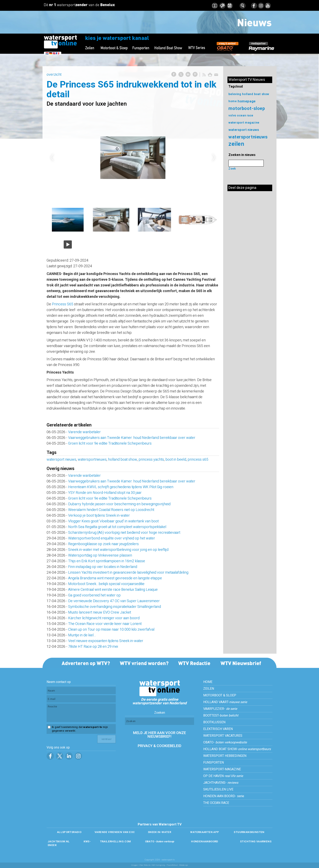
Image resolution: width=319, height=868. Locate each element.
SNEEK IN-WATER (159, 832)
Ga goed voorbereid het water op (94, 595)
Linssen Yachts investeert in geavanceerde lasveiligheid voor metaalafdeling (128, 573)
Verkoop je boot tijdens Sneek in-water (99, 516)
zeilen (236, 144)
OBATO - (160, 841)
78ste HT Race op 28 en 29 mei (93, 647)
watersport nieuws (61, 460)
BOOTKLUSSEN (214, 722)
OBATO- (225, 742)
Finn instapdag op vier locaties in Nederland (103, 567)
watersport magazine (244, 123)
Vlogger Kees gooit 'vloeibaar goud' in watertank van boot (113, 521)
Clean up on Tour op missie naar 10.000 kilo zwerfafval (111, 630)
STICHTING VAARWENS (256, 841)
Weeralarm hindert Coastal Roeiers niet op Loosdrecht (113, 510)
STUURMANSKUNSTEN (249, 832)
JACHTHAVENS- (221, 783)
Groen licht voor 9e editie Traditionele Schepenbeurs (110, 443)
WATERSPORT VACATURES (223, 736)
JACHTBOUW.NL (59, 841)
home (233, 101)
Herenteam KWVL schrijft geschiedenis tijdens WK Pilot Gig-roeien (121, 487)
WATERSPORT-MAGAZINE (222, 769)
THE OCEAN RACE (216, 803)
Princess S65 (63, 304)
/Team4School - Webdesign (177, 865)
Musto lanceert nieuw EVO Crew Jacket (100, 612)
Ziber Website (145, 865)
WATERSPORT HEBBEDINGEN (225, 756)
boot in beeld (176, 460)
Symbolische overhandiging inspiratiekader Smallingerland (115, 607)
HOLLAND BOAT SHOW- (237, 749)
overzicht (54, 75)
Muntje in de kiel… (82, 635)
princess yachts (151, 460)
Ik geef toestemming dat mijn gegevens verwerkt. (80, 729)
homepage (247, 101)
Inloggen (134, 865)
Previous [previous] (52, 158)
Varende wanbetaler (84, 432)
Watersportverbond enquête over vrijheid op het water (112, 538)
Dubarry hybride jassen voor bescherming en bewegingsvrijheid (119, 504)
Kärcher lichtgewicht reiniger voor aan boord (104, 618)
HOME (208, 682)
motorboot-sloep (247, 108)
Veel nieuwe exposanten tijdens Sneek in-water (106, 641)
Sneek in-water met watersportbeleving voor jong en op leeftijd (118, 550)
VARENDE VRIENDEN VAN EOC (115, 832)
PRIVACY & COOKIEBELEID (159, 746)
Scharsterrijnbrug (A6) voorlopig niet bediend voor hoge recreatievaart (124, 533)
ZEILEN (209, 689)
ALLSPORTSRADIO (69, 832)
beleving (235, 94)
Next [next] (214, 158)
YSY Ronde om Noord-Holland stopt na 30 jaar (105, 493)
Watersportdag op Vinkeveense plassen (100, 555)
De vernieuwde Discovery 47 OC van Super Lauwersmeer (114, 601)
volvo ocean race (241, 116)
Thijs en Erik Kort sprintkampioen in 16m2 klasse (107, 561)
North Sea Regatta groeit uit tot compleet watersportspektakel (117, 527)
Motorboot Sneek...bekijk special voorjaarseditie (106, 584)
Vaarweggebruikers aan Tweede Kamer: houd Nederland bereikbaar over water (132, 438)
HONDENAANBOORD (205, 841)
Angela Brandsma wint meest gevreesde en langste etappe (115, 578)
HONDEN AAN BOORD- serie (224, 796)
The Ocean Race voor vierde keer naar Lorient (105, 624)
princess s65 (198, 460)
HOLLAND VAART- (225, 702)
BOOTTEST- (221, 716)
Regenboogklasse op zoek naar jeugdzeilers (103, 544)
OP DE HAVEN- (223, 776)
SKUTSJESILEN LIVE (218, 789)
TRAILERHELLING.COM (115, 841)
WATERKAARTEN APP (205, 832)
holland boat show (123, 460)
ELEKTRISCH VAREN (218, 729)
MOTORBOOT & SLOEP (220, 695)
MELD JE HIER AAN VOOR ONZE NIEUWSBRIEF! (159, 735)
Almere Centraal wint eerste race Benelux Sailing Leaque (113, 590)
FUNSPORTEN (214, 763)
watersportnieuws (92, 460)
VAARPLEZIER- (220, 709)
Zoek (232, 169)
